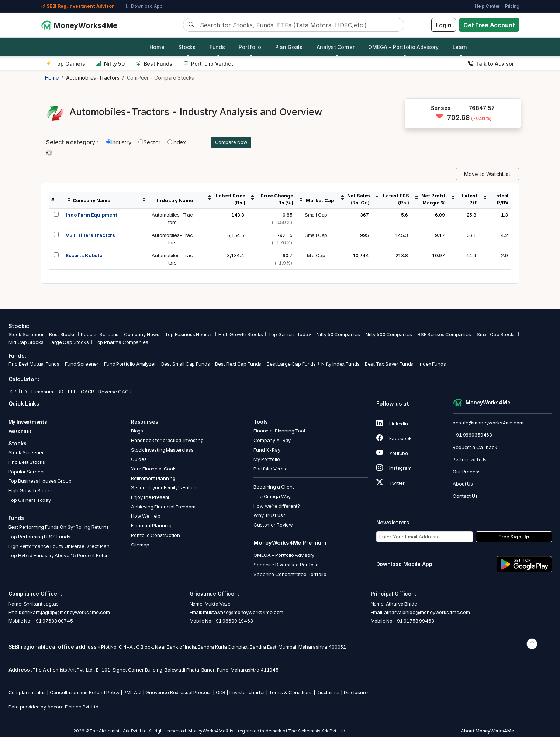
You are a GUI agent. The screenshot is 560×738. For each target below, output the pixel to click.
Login (444, 25)
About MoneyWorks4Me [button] (490, 732)
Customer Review (273, 526)
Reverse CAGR (115, 392)
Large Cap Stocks (69, 343)
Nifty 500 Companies (389, 335)
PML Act (133, 693)
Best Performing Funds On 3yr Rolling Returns (59, 528)
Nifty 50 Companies (338, 335)
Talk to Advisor (491, 64)
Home (157, 47)
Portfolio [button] (250, 47)
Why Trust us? (269, 516)
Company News (142, 335)
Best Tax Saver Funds (389, 365)
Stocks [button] (187, 47)
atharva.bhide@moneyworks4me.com (427, 613)
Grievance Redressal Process (179, 693)
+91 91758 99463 (414, 622)
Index (177, 143)
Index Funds (432, 365)
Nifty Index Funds (340, 365)
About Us (463, 485)
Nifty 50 (110, 64)
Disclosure (356, 693)
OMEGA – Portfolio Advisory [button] (403, 47)
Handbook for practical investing (167, 441)
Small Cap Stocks (496, 335)
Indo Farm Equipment (91, 216)
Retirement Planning (153, 479)
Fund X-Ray (267, 451)
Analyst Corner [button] (336, 47)
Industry (119, 143)
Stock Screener (26, 335)
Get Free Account (489, 25)
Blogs (137, 432)
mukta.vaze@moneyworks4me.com (243, 613)
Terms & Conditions (291, 693)
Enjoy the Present (150, 498)
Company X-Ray (272, 441)
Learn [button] (460, 47)
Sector (149, 143)
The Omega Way (272, 497)
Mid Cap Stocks (26, 343)
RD (61, 392)
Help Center (487, 6)
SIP (13, 392)
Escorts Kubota (84, 256)
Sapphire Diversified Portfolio (286, 566)
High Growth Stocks (241, 335)
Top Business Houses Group (40, 482)
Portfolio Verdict (208, 64)
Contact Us (465, 497)
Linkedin (392, 425)
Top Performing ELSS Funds (39, 538)
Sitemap (140, 545)
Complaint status (27, 693)
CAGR (87, 392)
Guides (139, 460)
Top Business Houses (189, 335)
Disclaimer (328, 693)
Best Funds (154, 64)
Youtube (392, 454)
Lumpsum (42, 392)
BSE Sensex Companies (444, 335)
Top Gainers (66, 64)
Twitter (391, 484)
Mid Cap (316, 256)
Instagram (394, 469)
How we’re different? (277, 507)
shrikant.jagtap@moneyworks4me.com (66, 613)
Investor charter (247, 693)
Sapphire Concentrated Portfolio (290, 575)
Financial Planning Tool (279, 432)
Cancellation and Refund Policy (85, 693)
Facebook (394, 439)
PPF (72, 392)
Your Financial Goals (154, 470)
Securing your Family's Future (164, 489)
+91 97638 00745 (52, 622)
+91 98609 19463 (233, 622)
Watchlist (20, 432)
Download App (144, 6)
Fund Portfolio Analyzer (130, 365)
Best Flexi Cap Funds (238, 365)
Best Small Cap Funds (185, 365)
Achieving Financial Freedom (163, 508)
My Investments (28, 423)
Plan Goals (289, 47)
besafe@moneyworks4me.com (488, 424)
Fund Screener (82, 365)
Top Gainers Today (289, 335)
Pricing (512, 6)
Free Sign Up (514, 538)
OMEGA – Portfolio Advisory (284, 556)
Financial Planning (151, 527)
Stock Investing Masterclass (162, 451)
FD (24, 392)
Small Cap (316, 216)
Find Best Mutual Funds (34, 365)
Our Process (466, 473)
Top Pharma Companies (121, 343)
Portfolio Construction (155, 536)
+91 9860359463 (472, 436)
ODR (221, 693)
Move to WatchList (487, 175)
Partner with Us (470, 461)
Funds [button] (217, 47)
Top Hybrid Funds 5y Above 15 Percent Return (60, 556)
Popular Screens (100, 335)
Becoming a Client (274, 488)
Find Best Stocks (27, 463)
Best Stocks (62, 335)
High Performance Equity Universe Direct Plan (59, 547)
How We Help (146, 517)
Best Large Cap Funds (291, 365)
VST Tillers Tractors (90, 236)
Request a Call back (475, 448)
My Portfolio (267, 460)
